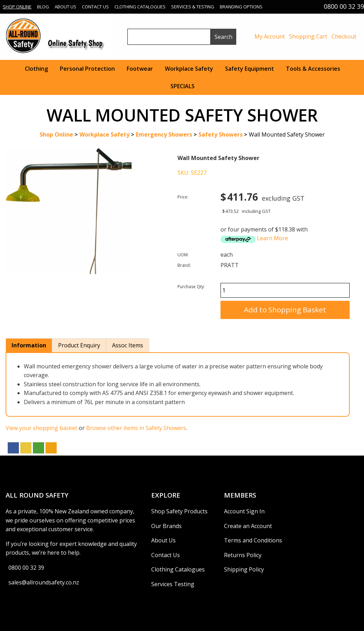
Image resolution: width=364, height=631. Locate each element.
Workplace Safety (189, 69)
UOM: (183, 255)
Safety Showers (220, 134)
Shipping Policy (244, 569)
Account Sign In (244, 511)
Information (29, 345)
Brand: (184, 265)
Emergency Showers (164, 134)
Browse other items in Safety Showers (136, 428)
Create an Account (248, 526)
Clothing (36, 69)
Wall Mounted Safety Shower (287, 134)
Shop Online (17, 7)
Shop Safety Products (179, 511)
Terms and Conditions (253, 540)
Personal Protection (87, 69)
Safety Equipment (250, 69)
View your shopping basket (41, 428)
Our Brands (166, 526)
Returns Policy (243, 555)
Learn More (272, 238)
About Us (65, 7)
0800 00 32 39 (26, 568)
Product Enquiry (79, 345)
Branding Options (241, 7)
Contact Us (95, 7)
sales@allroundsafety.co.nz (44, 582)
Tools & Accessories (313, 69)
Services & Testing (193, 7)
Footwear (140, 69)
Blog (43, 7)
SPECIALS (183, 86)
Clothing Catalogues (140, 7)
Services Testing (173, 584)
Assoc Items (128, 345)
